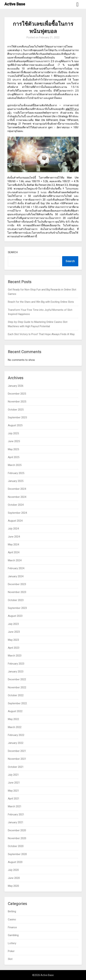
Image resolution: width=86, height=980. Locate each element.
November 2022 (17, 687)
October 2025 (16, 410)
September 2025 (17, 417)
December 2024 (17, 489)
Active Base (15, 4)
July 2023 (13, 624)
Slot (10, 959)
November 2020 (17, 838)
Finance (12, 927)
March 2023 (15, 656)
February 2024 (16, 568)
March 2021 (15, 806)
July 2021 (13, 775)
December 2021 (17, 751)
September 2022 (17, 703)
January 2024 (16, 576)
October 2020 (16, 846)
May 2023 (13, 640)
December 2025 (17, 394)
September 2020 (17, 854)
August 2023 (15, 616)
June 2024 (14, 537)
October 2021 (16, 767)
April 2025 (14, 457)
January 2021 (16, 822)
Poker (11, 951)
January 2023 (16, 672)
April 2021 (14, 799)
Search (13, 252)
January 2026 (16, 386)
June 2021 (14, 783)
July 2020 (13, 870)
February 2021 (16, 814)
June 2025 (14, 441)
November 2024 (17, 497)
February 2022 (16, 735)
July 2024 (13, 529)
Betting (12, 911)
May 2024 (13, 545)
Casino (12, 919)
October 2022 (16, 695)
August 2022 (15, 711)
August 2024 (15, 521)
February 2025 (16, 473)
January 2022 (16, 743)
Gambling (13, 935)
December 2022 (17, 679)
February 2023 (16, 664)
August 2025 (15, 425)
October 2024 (16, 505)
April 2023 (14, 648)
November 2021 (17, 759)
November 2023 (17, 592)
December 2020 (17, 830)
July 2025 (13, 433)
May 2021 (13, 791)
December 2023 (17, 584)
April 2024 (14, 552)
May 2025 (13, 449)
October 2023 (16, 600)
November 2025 (17, 402)
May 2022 (13, 719)
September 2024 (17, 513)
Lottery (12, 943)
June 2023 (14, 632)
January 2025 (16, 481)
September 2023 (17, 608)
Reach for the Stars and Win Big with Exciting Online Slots (41, 302)
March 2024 (15, 560)
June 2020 (14, 878)
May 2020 (13, 886)
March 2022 (15, 727)
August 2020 (15, 862)
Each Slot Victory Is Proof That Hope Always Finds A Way (41, 334)
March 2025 (15, 465)
